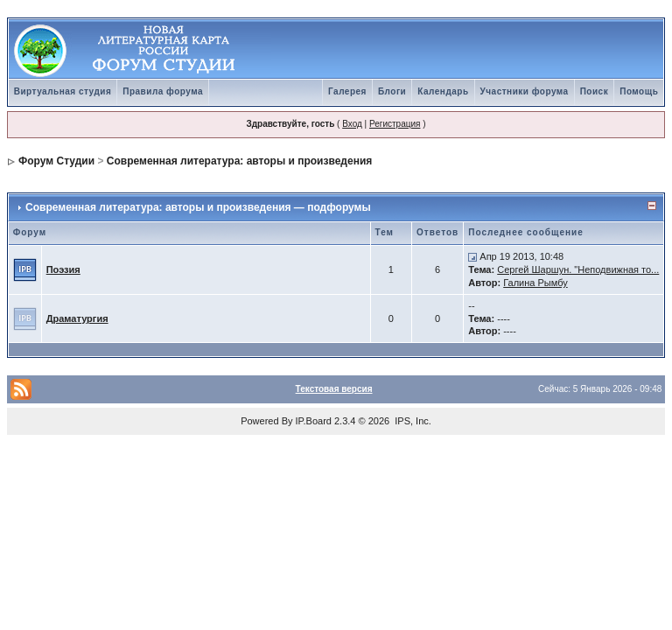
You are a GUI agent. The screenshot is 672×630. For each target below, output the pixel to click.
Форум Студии (56, 161)
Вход (352, 124)
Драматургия (77, 318)
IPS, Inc (412, 421)
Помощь (639, 91)
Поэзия (63, 269)
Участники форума (525, 91)
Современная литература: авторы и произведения (239, 161)
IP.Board (314, 421)
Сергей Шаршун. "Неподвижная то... (578, 269)
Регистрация (395, 124)
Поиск (595, 91)
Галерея (347, 91)
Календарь (443, 91)
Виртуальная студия (63, 91)
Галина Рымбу (535, 283)
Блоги (392, 91)
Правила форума (163, 91)
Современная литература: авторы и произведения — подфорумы (198, 207)
